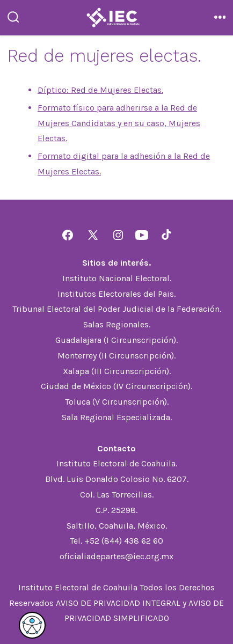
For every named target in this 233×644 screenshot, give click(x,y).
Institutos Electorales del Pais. (116, 294)
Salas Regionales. (117, 324)
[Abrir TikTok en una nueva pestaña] (165, 235)
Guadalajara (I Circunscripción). (116, 340)
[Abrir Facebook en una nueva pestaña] (68, 235)
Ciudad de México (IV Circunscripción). (116, 386)
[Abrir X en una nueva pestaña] (93, 235)
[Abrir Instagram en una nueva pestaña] (118, 235)
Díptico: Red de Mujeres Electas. (100, 90)
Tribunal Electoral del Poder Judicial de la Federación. (117, 309)
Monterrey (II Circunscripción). (116, 356)
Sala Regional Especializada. (117, 417)
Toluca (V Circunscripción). (117, 402)
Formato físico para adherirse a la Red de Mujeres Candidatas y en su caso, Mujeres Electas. (119, 123)
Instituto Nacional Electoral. (117, 278)
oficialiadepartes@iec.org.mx (116, 556)
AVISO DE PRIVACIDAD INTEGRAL (118, 603)
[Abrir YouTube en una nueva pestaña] (142, 235)
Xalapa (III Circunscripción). (117, 371)
